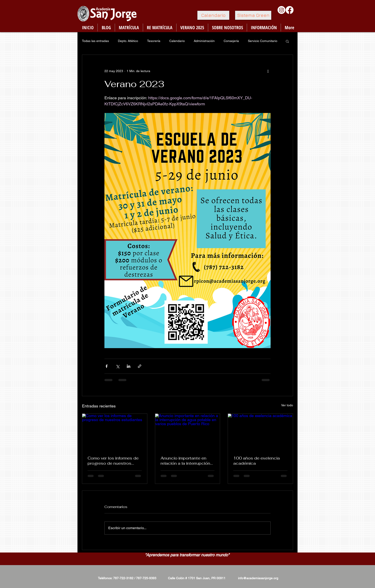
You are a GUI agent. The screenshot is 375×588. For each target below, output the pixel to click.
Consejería (231, 41)
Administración (204, 41)
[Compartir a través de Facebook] (107, 366)
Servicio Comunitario (263, 41)
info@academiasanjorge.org (258, 578)
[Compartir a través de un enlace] (140, 366)
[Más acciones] (268, 71)
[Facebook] (290, 10)
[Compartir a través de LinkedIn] (129, 366)
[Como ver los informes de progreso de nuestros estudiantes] (115, 432)
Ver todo (287, 405)
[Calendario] (213, 15)
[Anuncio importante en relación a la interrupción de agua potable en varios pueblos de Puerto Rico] (188, 432)
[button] (287, 41)
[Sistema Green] (253, 15)
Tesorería (154, 41)
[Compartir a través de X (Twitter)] (118, 366)
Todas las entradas (95, 41)
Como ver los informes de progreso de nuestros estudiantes (113, 461)
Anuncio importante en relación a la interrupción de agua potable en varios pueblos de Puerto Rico (187, 461)
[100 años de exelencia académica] (260, 432)
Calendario (177, 41)
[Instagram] (281, 10)
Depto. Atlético (128, 41)
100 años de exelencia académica (257, 461)
